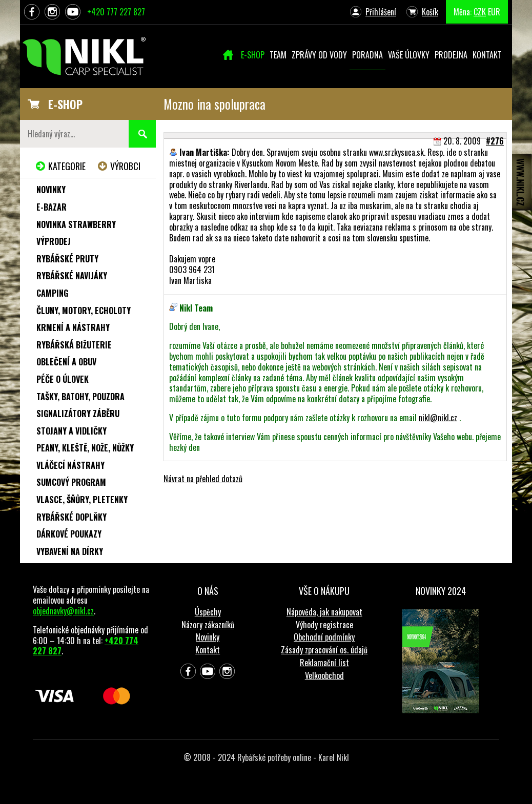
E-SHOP (65, 104)
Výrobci (125, 166)
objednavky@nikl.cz (63, 611)
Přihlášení (381, 12)
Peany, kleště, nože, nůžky (85, 448)
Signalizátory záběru (78, 414)
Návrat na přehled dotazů (203, 479)
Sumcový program (71, 482)
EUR (494, 12)
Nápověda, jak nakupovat (324, 612)
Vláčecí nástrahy (70, 465)
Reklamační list (324, 663)
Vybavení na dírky (70, 551)
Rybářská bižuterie (74, 345)
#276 (495, 141)
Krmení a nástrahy (73, 327)
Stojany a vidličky (71, 431)
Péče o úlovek (63, 379)
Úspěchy (208, 612)
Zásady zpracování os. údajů (324, 650)
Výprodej (54, 241)
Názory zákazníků (208, 625)
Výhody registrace (324, 625)
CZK (480, 12)
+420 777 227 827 (116, 12)
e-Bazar (52, 207)
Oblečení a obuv (66, 362)
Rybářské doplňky (71, 517)
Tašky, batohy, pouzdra (80, 397)
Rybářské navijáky (72, 276)
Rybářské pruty (67, 259)
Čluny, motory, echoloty (84, 311)
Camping (52, 293)
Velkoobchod (324, 675)
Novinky (51, 190)
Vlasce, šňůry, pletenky (82, 500)
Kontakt (208, 650)
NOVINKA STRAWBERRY (76, 224)
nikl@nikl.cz (438, 418)
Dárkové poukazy (69, 534)
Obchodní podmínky (324, 637)
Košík (430, 12)
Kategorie (67, 166)
